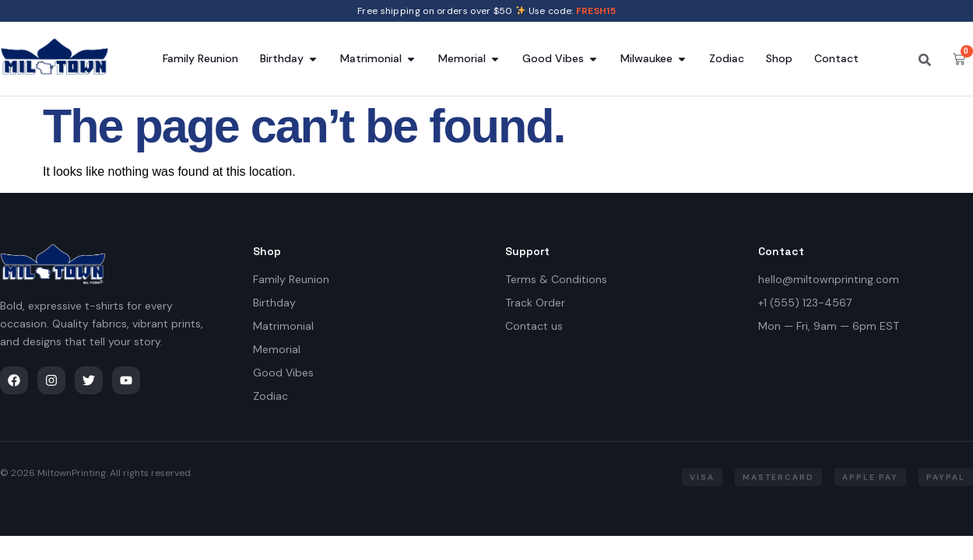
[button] (702, 477)
